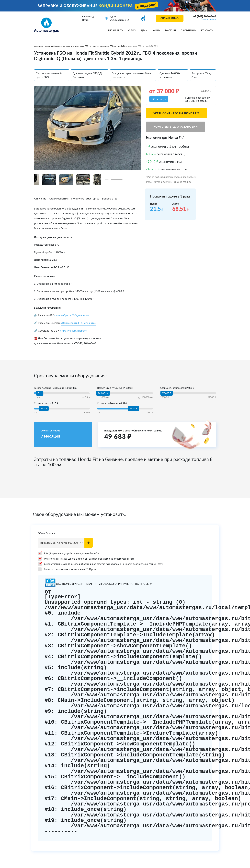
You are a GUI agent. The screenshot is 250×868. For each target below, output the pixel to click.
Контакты (207, 30)
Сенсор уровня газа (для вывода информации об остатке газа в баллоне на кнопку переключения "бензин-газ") (100, 564)
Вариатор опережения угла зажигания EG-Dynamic (68, 569)
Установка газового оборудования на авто (53, 46)
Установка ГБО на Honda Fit (113, 46)
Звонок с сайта (209, 19)
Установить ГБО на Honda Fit (176, 113)
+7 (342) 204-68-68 (205, 16)
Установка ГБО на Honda (86, 46)
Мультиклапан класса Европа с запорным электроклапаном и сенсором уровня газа (86, 559)
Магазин (170, 30)
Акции (156, 30)
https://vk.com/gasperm (74, 330)
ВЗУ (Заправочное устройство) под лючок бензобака (69, 554)
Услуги (132, 30)
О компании (188, 30)
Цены (144, 30)
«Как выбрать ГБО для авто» (72, 315)
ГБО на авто (115, 30)
